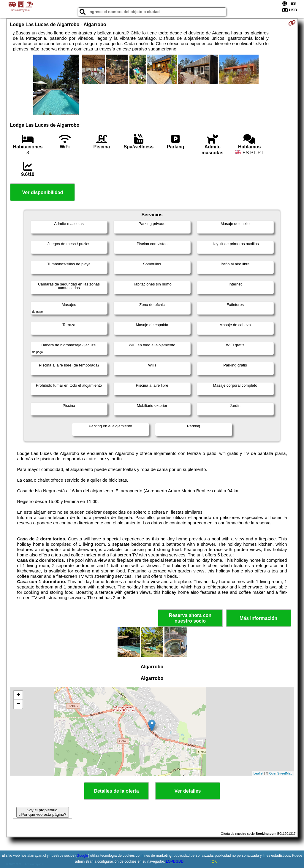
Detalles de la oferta (116, 791)
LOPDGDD (175, 861)
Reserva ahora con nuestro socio (190, 618)
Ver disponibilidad (43, 192)
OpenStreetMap (281, 773)
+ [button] (18, 695)
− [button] (18, 704)
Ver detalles (188, 791)
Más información (258, 618)
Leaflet (258, 773)
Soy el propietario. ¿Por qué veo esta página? (42, 812)
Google (82, 856)
